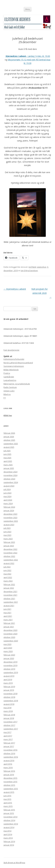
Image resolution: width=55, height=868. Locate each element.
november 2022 (10, 553)
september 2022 (11, 560)
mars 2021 (8, 620)
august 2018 (9, 704)
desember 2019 (10, 662)
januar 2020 (9, 658)
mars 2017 (8, 739)
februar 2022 (9, 584)
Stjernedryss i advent (15, 289)
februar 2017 (9, 743)
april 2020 (8, 648)
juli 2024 (7, 489)
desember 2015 (10, 778)
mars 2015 (8, 806)
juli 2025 (7, 451)
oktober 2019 (9, 669)
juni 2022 (7, 570)
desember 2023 (10, 514)
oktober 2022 (9, 556)
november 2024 (10, 475)
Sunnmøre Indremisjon (14, 366)
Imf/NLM (32, 267)
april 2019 (8, 679)
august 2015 (9, 792)
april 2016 (8, 764)
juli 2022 (7, 567)
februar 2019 (9, 687)
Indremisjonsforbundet (14, 359)
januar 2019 (9, 690)
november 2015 (10, 782)
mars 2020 (8, 651)
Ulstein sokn (9, 391)
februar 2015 (9, 810)
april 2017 (8, 736)
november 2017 (10, 722)
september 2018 (11, 701)
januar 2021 (9, 627)
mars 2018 (8, 711)
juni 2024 (7, 493)
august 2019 (9, 676)
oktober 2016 (9, 753)
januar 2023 (9, 546)
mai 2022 (7, 574)
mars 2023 (8, 539)
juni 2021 (7, 609)
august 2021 (9, 606)
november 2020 (10, 634)
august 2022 (9, 563)
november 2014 (10, 817)
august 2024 (9, 486)
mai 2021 (7, 613)
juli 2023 (7, 528)
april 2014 (8, 834)
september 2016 (11, 757)
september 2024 (11, 482)
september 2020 (11, 641)
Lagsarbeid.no (10, 380)
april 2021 (8, 616)
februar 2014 (9, 841)
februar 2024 (9, 507)
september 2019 (11, 672)
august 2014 (9, 827)
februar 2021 (9, 623)
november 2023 (10, 518)
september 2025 (11, 444)
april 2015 (8, 803)
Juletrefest (42, 267)
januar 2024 (9, 511)
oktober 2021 (9, 599)
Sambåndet (9, 377)
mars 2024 (8, 503)
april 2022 (8, 577)
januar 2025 (9, 468)
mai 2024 (7, 496)
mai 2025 (7, 458)
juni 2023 (7, 532)
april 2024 (8, 500)
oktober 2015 (9, 785)
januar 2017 (9, 746)
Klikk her (8, 415)
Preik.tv (7, 373)
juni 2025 (7, 454)
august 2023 (9, 525)
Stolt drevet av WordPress (14, 863)
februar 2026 (9, 433)
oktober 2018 (9, 697)
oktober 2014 (9, 820)
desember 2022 (10, 549)
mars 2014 (8, 838)
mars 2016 (8, 768)
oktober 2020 (9, 637)
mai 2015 (7, 799)
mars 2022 (8, 581)
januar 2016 (9, 775)
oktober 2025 (9, 440)
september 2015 (11, 789)
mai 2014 (7, 831)
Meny (28, 9)
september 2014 (11, 824)
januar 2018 (9, 718)
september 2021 (11, 602)
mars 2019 (8, 683)
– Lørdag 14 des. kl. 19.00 (28, 56)
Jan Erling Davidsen (29, 271)
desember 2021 (10, 591)
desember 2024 (10, 472)
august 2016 (9, 760)
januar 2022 (9, 588)
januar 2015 (9, 813)
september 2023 (11, 521)
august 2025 (9, 447)
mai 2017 (7, 732)
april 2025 (8, 461)
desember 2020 (10, 630)
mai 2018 (7, 708)
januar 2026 (9, 437)
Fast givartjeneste (11, 350)
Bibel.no (7, 394)
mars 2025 (8, 465)
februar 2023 (9, 542)
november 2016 (10, 750)
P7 (5, 398)
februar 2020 (9, 655)
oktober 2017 (9, 725)
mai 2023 (7, 535)
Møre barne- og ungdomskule (17, 384)
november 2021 (10, 595)
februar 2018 (9, 715)
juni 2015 (7, 796)
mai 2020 (7, 644)
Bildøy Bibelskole (11, 370)
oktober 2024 (9, 479)
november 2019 (10, 665)
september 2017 (11, 729)
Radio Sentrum (10, 387)
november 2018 (10, 694)
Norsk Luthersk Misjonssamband (18, 363)
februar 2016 (9, 771)
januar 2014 (9, 845)
